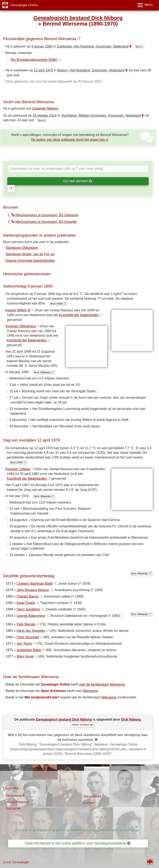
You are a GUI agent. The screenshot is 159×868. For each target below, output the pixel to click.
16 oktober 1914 (45, 116)
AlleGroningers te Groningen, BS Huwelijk (44, 222)
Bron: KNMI (57, 304)
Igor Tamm (24, 644)
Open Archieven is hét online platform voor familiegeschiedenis (78, 843)
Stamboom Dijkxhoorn (22, 248)
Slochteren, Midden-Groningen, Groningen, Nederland (101, 116)
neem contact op (82, 725)
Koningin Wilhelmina (21, 326)
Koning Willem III (18, 310)
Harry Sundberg (28, 609)
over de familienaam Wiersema (102, 684)
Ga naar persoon (78, 181)
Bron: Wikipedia (42, 372)
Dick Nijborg (131, 719)
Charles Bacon (27, 596)
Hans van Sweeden (31, 631)
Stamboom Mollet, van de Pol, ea (30, 254)
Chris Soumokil (28, 637)
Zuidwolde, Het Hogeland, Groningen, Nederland (93, 46)
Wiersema (90, 691)
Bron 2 (42, 120)
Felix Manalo (26, 624)
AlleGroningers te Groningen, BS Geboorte (45, 215)
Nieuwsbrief (92, 796)
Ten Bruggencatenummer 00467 (34, 60)
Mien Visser (25, 656)
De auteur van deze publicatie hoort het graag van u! (70, 140)
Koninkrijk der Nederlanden (79, 315)
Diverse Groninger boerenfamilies (30, 261)
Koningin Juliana (18, 469)
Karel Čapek (26, 603)
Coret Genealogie (16, 862)
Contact (89, 803)
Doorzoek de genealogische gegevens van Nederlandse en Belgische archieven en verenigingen (78, 830)
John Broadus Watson (33, 590)
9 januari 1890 (42, 46)
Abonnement (15, 796)
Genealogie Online (24, 5)
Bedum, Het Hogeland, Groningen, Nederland (91, 70)
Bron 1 (139, 47)
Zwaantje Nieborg (45, 108)
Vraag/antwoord (17, 802)
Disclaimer (13, 809)
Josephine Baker (29, 650)
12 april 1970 (43, 70)
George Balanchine (31, 616)
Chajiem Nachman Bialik (35, 584)
